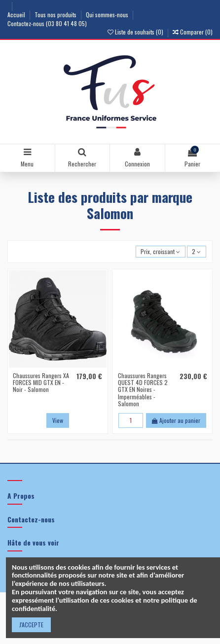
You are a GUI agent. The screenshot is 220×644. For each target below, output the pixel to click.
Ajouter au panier (176, 420)
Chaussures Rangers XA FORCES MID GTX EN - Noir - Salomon (41, 383)
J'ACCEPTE (31, 625)
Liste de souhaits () (136, 32)
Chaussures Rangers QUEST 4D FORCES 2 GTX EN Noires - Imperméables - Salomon (143, 390)
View (58, 420)
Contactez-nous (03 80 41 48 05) (47, 23)
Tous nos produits (56, 15)
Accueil (17, 15)
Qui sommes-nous (108, 15)
